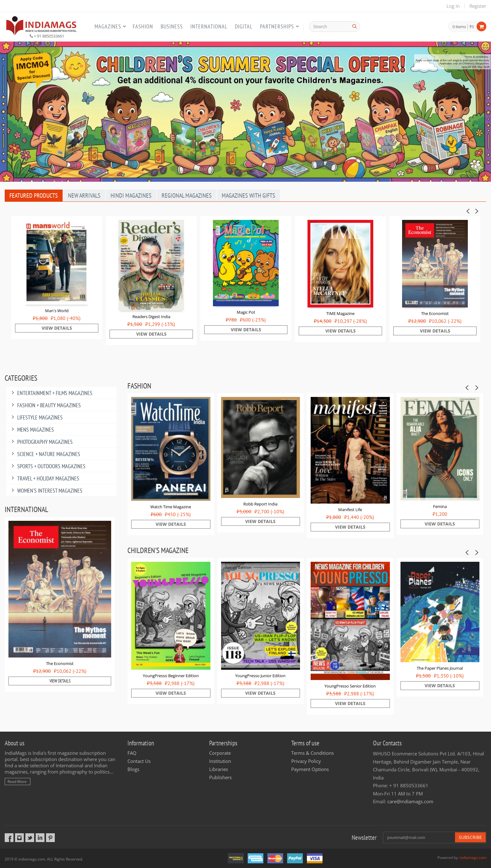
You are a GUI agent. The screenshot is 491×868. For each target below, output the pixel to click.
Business (172, 26)
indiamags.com (473, 858)
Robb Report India (260, 504)
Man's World (57, 311)
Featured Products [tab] (34, 195)
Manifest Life (350, 510)
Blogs (133, 769)
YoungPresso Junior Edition (260, 676)
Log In (453, 6)
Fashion (143, 26)
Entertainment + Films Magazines (51, 393)
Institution (220, 761)
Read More (17, 782)
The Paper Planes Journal (440, 668)
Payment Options (310, 769)
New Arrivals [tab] (84, 195)
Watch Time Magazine (171, 507)
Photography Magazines (41, 442)
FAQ (132, 753)
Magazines (108, 26)
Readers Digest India (151, 317)
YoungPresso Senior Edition (350, 686)
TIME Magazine (340, 313)
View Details (57, 328)
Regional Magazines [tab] (187, 195)
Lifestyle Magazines (36, 417)
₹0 (472, 27)
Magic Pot (246, 312)
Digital (244, 26)
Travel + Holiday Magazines (44, 478)
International (209, 26)
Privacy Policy (306, 761)
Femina (440, 506)
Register (478, 6)
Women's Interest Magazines (46, 491)
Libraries (219, 769)
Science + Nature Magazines (45, 454)
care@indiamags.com (410, 801)
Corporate (220, 753)
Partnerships (277, 26)
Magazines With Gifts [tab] (248, 195)
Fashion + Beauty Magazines (45, 405)
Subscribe (470, 837)
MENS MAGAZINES (32, 430)
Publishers (220, 777)
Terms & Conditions (313, 753)
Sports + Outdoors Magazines (47, 466)
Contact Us (139, 761)
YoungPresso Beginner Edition (171, 676)
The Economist (435, 313)
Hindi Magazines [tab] (131, 195)
